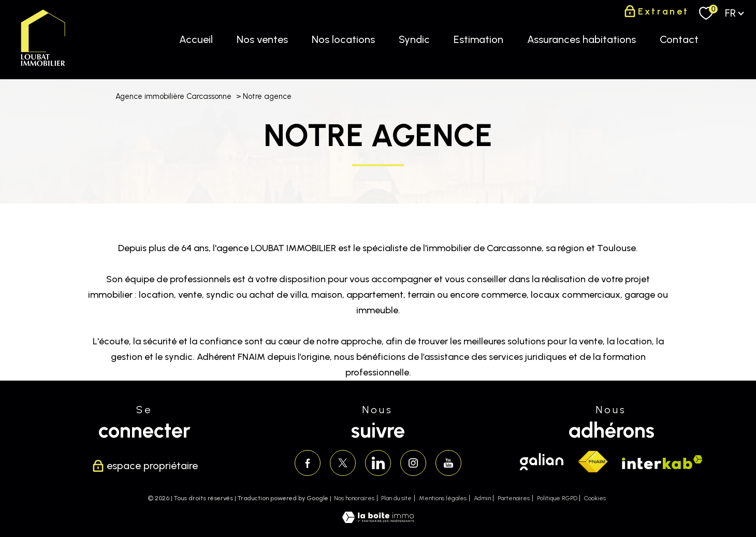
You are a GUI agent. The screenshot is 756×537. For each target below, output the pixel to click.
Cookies (595, 498)
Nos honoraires (354, 498)
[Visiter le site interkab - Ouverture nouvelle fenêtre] (662, 462)
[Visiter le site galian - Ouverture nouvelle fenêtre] (542, 462)
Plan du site (396, 498)
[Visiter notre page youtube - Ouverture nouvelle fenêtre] (448, 463)
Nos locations (343, 39)
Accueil (196, 39)
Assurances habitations (581, 39)
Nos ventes (262, 39)
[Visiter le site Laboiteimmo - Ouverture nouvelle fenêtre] (378, 520)
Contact (679, 39)
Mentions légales (443, 498)
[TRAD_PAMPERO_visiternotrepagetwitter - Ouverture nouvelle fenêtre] (343, 463)
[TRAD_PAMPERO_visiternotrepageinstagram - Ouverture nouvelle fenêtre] (413, 463)
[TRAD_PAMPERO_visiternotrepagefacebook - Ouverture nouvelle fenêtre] (308, 463)
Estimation (478, 39)
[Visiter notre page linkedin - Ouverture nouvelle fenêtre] (378, 463)
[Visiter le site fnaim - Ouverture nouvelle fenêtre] (593, 462)
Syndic (414, 39)
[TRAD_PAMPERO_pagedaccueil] (43, 66)
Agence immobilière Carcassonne (173, 96)
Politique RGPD (557, 498)
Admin (482, 498)
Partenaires (514, 498)
